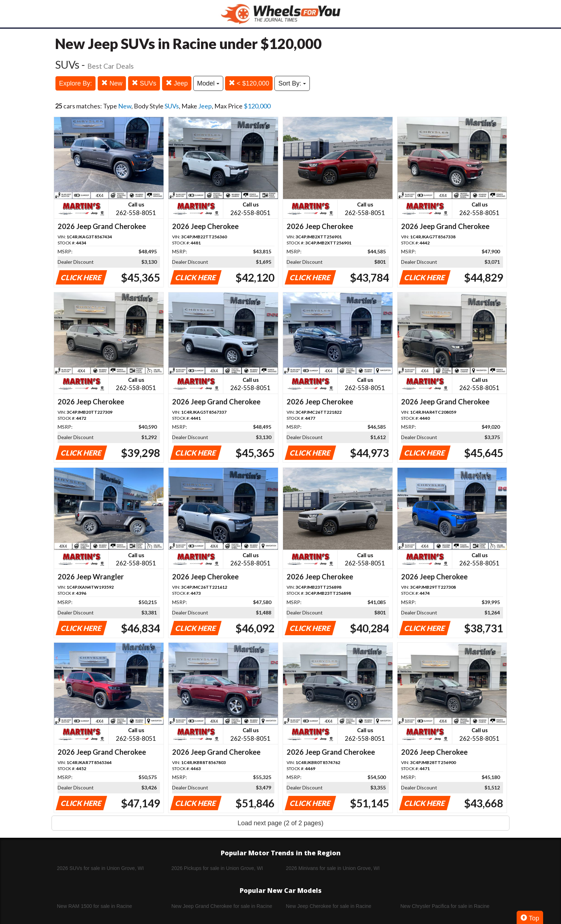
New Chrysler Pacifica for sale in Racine (445, 906)
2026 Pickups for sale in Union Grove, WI (217, 868)
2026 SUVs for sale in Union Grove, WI (100, 868)
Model (208, 83)
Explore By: (75, 83)
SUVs (144, 83)
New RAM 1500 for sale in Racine (94, 906)
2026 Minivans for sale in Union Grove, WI (333, 868)
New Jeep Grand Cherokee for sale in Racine (222, 906)
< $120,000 (249, 83)
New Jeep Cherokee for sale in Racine (329, 906)
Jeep (177, 83)
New (112, 83)
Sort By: (292, 83)
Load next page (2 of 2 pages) (280, 823)
